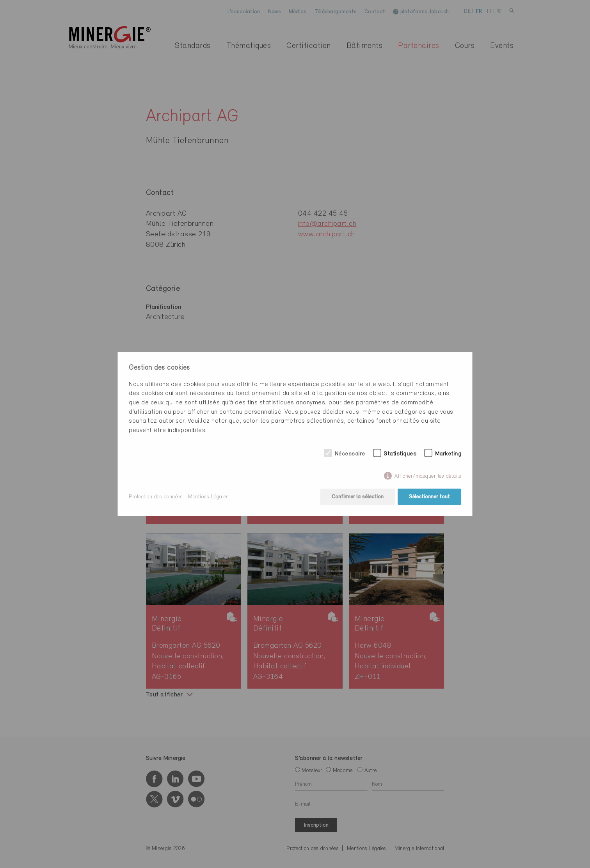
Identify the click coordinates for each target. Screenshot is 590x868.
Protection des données (156, 497)
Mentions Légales (208, 497)
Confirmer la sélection (358, 497)
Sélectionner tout (429, 497)
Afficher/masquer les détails (428, 476)
